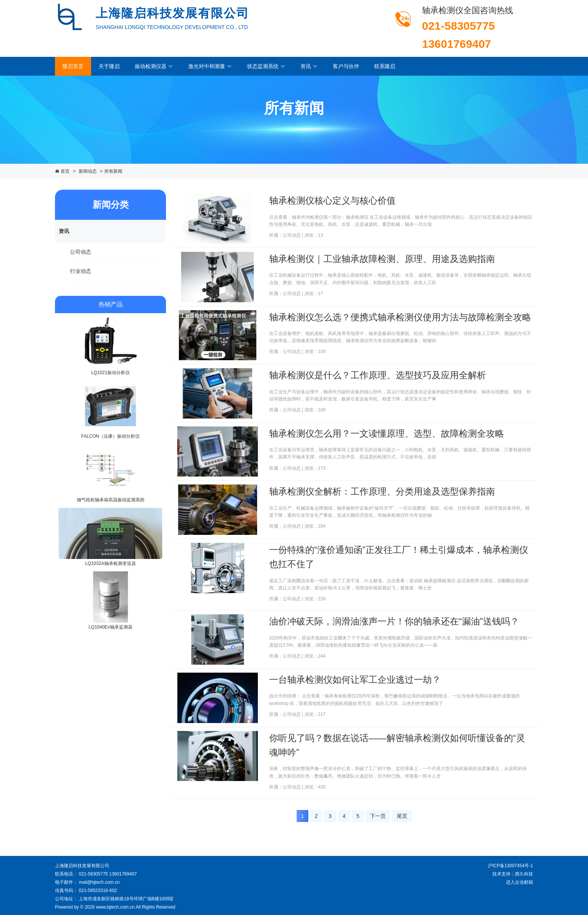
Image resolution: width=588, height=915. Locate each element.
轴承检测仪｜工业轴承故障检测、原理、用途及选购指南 (382, 259)
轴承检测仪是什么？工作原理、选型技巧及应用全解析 (378, 375)
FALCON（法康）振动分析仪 (110, 436)
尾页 (402, 816)
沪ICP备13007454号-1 (510, 866)
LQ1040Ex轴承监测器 (110, 627)
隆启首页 (73, 66)
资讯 (309, 66)
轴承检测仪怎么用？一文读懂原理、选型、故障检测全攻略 (387, 433)
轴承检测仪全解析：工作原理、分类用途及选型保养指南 (382, 491)
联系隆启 (385, 66)
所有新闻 (113, 171)
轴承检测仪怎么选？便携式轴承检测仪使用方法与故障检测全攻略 (400, 317)
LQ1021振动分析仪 (110, 373)
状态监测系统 (266, 66)
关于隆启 (109, 66)
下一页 (378, 816)
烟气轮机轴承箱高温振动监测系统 (111, 500)
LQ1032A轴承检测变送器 (110, 563)
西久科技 (524, 874)
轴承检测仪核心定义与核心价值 (332, 200)
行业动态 (81, 271)
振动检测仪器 (154, 66)
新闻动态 (88, 171)
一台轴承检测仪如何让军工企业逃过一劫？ (355, 680)
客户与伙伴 (346, 66)
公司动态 (81, 252)
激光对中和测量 (210, 66)
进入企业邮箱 (519, 882)
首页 (65, 171)
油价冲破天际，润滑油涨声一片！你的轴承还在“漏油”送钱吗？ (394, 621)
